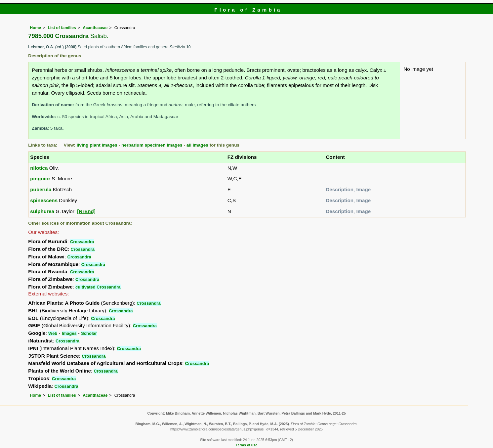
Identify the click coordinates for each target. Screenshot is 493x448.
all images (197, 145)
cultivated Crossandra (98, 287)
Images (69, 333)
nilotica (39, 168)
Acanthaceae (95, 28)
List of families (62, 28)
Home (35, 28)
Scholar (89, 333)
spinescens (44, 200)
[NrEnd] (86, 211)
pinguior (40, 179)
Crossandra (82, 242)
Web (53, 333)
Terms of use (246, 445)
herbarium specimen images (152, 145)
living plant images (97, 145)
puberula (41, 189)
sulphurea (42, 211)
